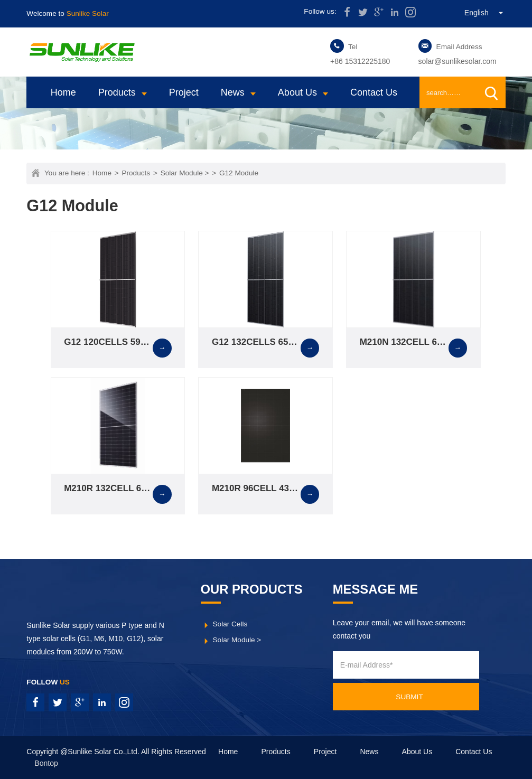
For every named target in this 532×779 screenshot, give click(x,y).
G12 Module (239, 173)
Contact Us (374, 92)
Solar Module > (185, 173)
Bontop (46, 763)
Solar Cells (230, 624)
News (233, 92)
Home (63, 92)
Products (117, 92)
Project (184, 92)
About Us (297, 92)
